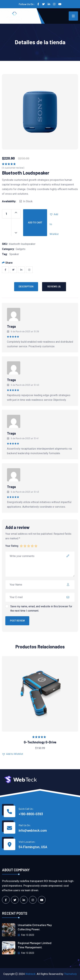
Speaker (14, 254)
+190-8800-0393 (31, 814)
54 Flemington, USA (33, 847)
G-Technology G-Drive (40, 742)
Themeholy (70, 974)
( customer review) (13, 168)
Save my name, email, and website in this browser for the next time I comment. (41, 609)
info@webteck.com (33, 830)
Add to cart (35, 223)
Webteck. (31, 974)
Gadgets (21, 249)
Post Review (17, 621)
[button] (55, 214)
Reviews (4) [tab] (54, 287)
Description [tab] (26, 287)
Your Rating (12, 546)
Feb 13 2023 (26, 935)
